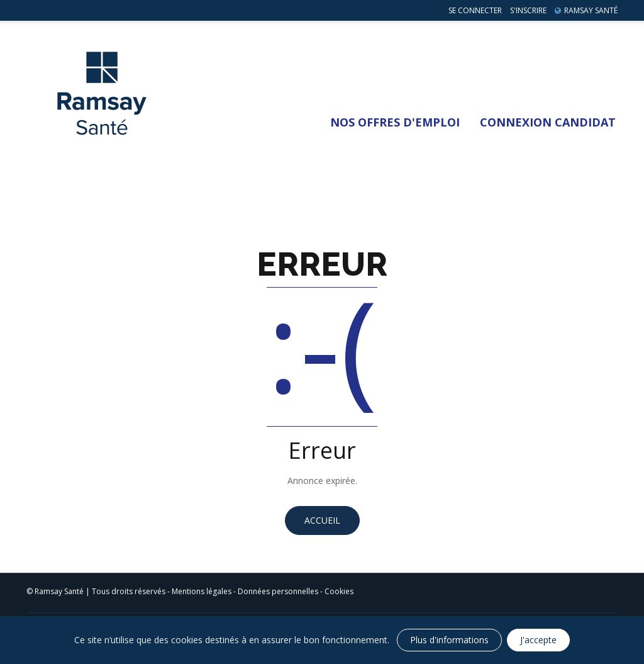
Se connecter (475, 10)
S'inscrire (528, 10)
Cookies (339, 591)
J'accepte (538, 640)
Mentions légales (202, 591)
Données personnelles (278, 591)
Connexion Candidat (548, 122)
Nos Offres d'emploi (395, 122)
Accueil (322, 520)
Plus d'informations (449, 640)
